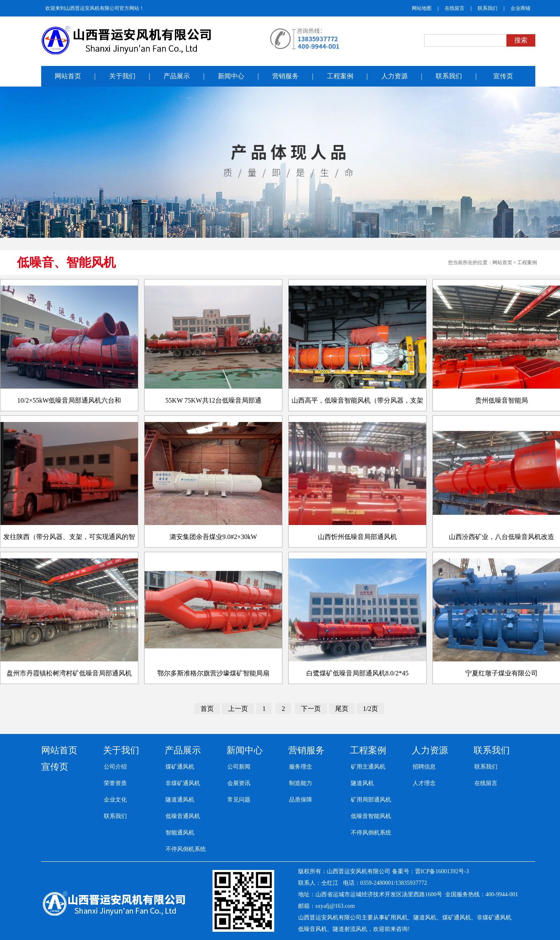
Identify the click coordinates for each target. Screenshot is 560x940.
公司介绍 (115, 767)
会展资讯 (239, 783)
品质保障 (301, 800)
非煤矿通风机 (183, 783)
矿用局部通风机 (371, 800)
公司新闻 (239, 767)
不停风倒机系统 (186, 849)
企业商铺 (520, 8)
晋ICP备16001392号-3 (442, 871)
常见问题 (239, 800)
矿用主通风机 (368, 767)
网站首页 (502, 263)
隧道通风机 (180, 800)
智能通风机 (180, 833)
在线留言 (455, 8)
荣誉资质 (115, 783)
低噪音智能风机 (371, 816)
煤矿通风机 (180, 767)
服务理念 (301, 767)
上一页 (238, 709)
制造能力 (301, 783)
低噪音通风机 (183, 816)
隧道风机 (362, 783)
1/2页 (370, 709)
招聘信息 (424, 767)
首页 (207, 709)
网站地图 (422, 8)
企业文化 (115, 800)
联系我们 (488, 8)
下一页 (311, 709)
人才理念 (424, 783)
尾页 (342, 709)
